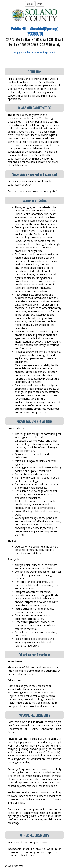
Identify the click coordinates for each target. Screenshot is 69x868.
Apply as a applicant (35, 52)
